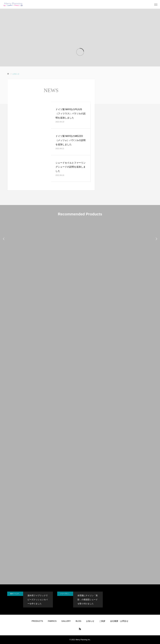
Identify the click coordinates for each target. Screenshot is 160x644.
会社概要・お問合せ (119, 621)
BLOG (78, 621)
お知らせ (90, 621)
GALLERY (66, 621)
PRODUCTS (37, 621)
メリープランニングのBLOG (67, 594)
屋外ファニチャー (16, 594)
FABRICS (52, 621)
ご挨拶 (102, 621)
